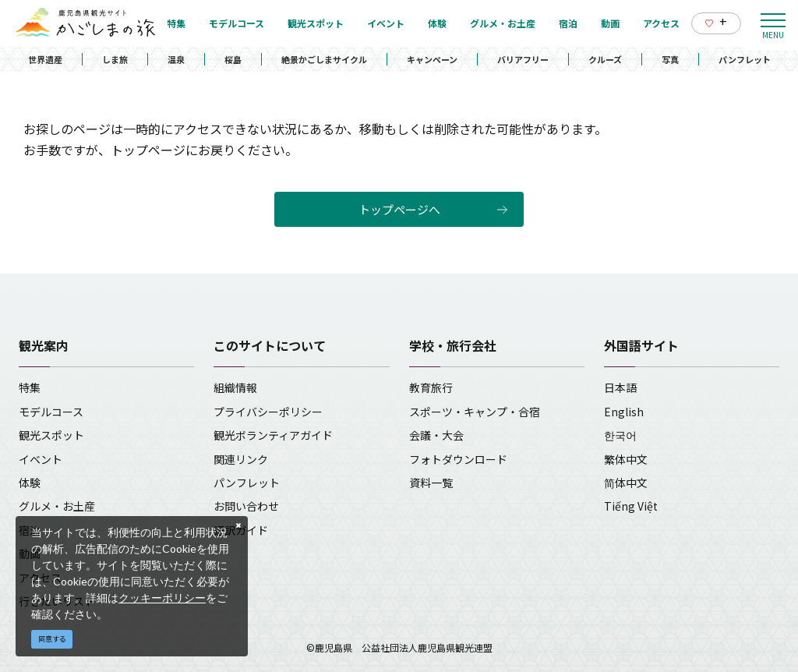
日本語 (620, 387)
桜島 (233, 59)
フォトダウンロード (458, 459)
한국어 (620, 435)
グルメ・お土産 (57, 506)
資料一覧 (431, 483)
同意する (52, 639)
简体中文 (626, 483)
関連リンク (241, 459)
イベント (41, 459)
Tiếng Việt (631, 506)
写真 (670, 59)
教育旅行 (431, 387)
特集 (30, 387)
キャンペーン (432, 59)
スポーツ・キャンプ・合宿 (475, 412)
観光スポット (51, 435)
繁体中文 (626, 459)
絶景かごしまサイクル (324, 59)
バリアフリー (523, 59)
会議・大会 (436, 435)
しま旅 (115, 59)
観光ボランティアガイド (273, 435)
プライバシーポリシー (268, 412)
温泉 (176, 59)
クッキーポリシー (162, 598)
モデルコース (51, 412)
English (624, 412)
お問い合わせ (246, 506)
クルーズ (605, 59)
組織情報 (235, 387)
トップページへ (399, 209)
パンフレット (745, 59)
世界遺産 (45, 59)
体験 (30, 483)
